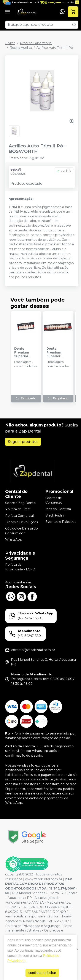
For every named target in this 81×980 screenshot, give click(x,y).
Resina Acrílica (21, 48)
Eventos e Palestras (61, 522)
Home (10, 43)
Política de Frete (18, 509)
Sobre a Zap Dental (21, 503)
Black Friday (55, 515)
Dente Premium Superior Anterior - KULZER (22, 352)
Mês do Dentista (58, 509)
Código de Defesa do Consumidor (21, 531)
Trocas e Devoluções (21, 522)
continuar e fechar (42, 973)
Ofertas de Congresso (54, 500)
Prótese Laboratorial (36, 43)
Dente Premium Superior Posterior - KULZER (55, 352)
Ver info (64, 171)
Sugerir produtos (23, 442)
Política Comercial (19, 516)
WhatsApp (14, 540)
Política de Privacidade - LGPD (20, 567)
